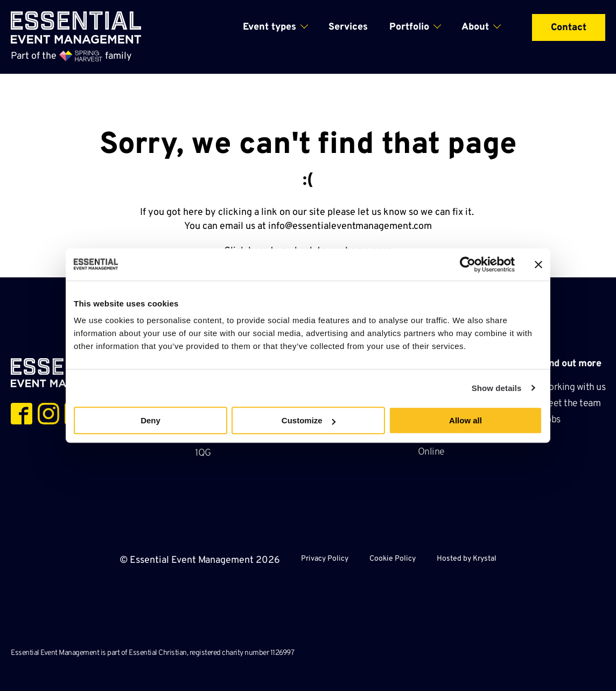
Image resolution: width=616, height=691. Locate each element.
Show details (497, 388)
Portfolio (409, 27)
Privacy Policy (325, 559)
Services (348, 27)
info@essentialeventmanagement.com (350, 226)
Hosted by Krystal (467, 559)
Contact (569, 28)
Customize (309, 420)
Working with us (573, 388)
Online (431, 452)
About (475, 27)
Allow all (465, 420)
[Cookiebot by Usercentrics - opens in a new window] (468, 264)
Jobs (551, 420)
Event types (269, 27)
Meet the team (572, 404)
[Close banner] (538, 264)
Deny (150, 420)
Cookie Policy (393, 559)
